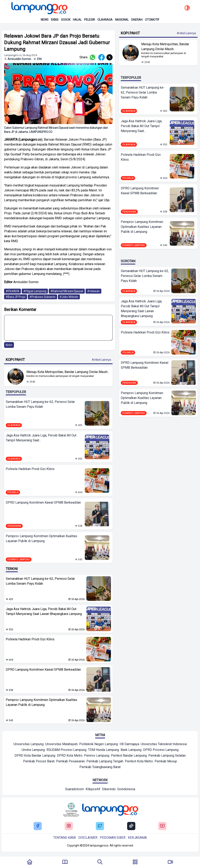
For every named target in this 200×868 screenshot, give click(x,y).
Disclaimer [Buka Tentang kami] (88, 838)
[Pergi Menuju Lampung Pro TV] (170, 862)
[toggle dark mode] (187, 8)
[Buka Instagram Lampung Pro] (69, 826)
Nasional (122, 20)
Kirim (9, 345)
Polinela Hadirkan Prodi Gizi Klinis (30, 469)
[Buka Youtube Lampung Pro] (162, 826)
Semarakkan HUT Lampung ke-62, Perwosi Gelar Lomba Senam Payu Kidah (40, 404)
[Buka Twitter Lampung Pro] (100, 826)
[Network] (75, 790)
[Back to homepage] (39, 8)
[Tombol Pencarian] (100, 862)
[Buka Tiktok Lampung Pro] (131, 826)
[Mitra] (29, 745)
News (45, 20)
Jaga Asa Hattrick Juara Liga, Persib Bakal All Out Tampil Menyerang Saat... (41, 438)
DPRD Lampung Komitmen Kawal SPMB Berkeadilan (43, 502)
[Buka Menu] (135, 862)
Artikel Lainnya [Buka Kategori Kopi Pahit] (101, 360)
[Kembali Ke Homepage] (30, 862)
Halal (77, 20)
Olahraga (105, 20)
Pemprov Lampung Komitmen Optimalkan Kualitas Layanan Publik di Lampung (41, 539)
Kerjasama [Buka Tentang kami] (137, 838)
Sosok (66, 20)
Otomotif (152, 20)
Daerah (137, 20)
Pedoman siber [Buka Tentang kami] (113, 838)
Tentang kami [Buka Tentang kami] (65, 838)
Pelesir (90, 20)
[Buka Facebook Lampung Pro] (38, 826)
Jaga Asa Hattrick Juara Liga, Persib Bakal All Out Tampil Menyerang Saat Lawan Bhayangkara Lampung (44, 611)
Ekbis (55, 20)
